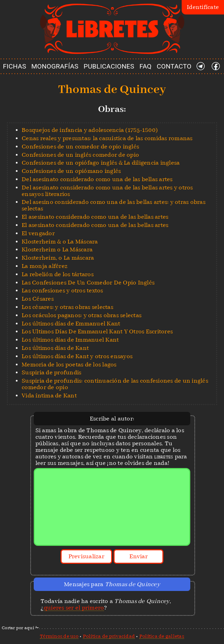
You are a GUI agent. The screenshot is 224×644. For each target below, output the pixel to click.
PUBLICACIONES (109, 66)
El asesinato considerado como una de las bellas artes (95, 217)
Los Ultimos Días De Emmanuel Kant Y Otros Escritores (97, 331)
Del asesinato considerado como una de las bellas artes (97, 179)
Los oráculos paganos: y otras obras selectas (82, 315)
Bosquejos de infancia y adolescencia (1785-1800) (90, 130)
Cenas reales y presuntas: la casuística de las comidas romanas (107, 138)
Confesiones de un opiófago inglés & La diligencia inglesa (101, 163)
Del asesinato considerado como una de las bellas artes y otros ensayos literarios (107, 191)
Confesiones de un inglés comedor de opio (80, 155)
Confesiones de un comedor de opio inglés (80, 147)
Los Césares (38, 299)
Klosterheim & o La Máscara (60, 242)
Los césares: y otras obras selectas (67, 307)
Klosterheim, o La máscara (58, 258)
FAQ (145, 66)
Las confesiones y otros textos (62, 290)
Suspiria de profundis (51, 372)
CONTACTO (174, 66)
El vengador (38, 233)
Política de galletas (162, 636)
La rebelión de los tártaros (58, 274)
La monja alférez (45, 266)
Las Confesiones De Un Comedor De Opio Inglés (88, 283)
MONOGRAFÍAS (55, 66)
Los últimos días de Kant (55, 348)
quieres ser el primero (74, 608)
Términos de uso (59, 636)
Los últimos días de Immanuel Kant (70, 340)
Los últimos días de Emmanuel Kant (71, 324)
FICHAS (14, 66)
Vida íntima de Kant (49, 396)
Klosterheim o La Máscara (57, 250)
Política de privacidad (109, 636)
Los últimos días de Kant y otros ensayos (77, 356)
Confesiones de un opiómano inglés (71, 171)
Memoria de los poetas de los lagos (69, 365)
